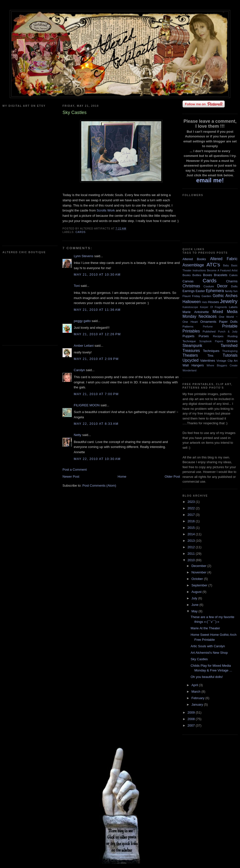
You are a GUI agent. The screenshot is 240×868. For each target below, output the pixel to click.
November (199, 572)
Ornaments (208, 322)
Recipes (218, 336)
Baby (226, 266)
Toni (77, 286)
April (195, 685)
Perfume (208, 327)
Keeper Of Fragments (214, 307)
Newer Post (71, 477)
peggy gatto (82, 321)
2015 (192, 528)
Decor (222, 286)
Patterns (188, 326)
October (198, 579)
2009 (192, 712)
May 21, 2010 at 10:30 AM (97, 274)
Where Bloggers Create (222, 366)
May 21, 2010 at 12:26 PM (97, 334)
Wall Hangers (193, 365)
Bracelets (220, 275)
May (195, 611)
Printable (230, 326)
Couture (209, 286)
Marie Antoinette (196, 312)
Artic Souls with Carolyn (208, 646)
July (195, 598)
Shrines (232, 341)
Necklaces (207, 316)
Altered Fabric (224, 259)
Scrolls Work (106, 210)
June (195, 605)
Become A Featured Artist (222, 271)
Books (186, 275)
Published (209, 331)
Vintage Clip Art (227, 361)
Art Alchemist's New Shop (209, 653)
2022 (192, 508)
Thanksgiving (230, 351)
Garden (206, 296)
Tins (210, 356)
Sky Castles (199, 659)
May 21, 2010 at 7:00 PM (96, 394)
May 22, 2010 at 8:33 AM (96, 424)
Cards (81, 232)
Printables (191, 331)
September (200, 585)
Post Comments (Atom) (99, 486)
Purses (203, 336)
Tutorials (230, 355)
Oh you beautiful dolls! (207, 677)
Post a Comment (75, 470)
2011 (192, 554)
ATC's (213, 265)
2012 (192, 547)
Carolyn (79, 370)
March (196, 692)
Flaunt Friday (191, 296)
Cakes (233, 275)
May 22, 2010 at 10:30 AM (97, 459)
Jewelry (229, 301)
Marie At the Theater (205, 628)
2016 (192, 521)
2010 (192, 560)
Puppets (188, 336)
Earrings (188, 291)
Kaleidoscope (190, 307)
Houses (213, 302)
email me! (210, 180)
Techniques (211, 351)
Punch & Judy (228, 332)
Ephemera (215, 291)
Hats (204, 302)
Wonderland (189, 371)
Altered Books (194, 259)
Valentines (207, 361)
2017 (192, 515)
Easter (200, 291)
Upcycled (190, 360)
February (198, 698)
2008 (192, 719)
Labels (233, 307)
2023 (192, 502)
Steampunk (192, 346)
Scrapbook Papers (211, 341)
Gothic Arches (225, 296)
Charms (232, 281)
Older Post (172, 477)
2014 (192, 534)
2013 (192, 541)
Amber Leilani (84, 346)
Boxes (207, 275)
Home (122, 477)
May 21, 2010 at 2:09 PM (96, 359)
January (198, 705)
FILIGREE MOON (87, 405)
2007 (192, 725)
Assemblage (193, 265)
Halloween (192, 302)
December (199, 566)
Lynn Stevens (83, 256)
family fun (231, 291)
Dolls (234, 286)
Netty (77, 435)
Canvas (188, 281)
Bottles (197, 275)
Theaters (190, 355)
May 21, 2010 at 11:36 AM (97, 310)
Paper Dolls (228, 322)
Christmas (191, 286)
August (197, 592)
